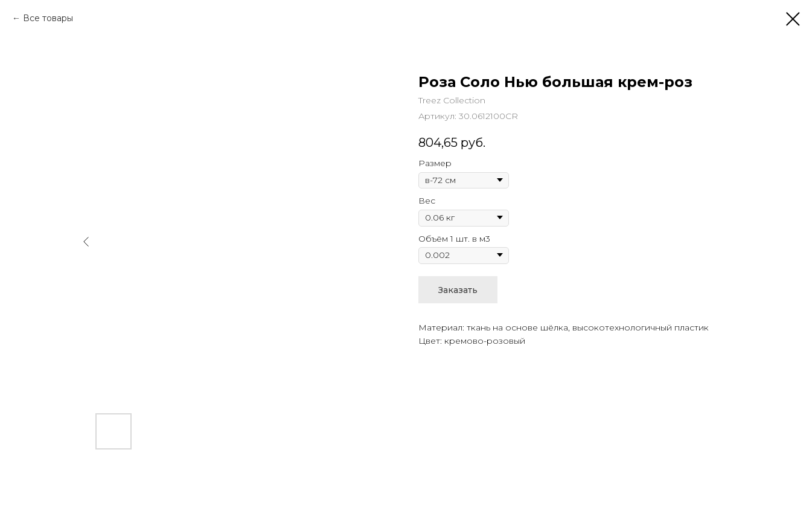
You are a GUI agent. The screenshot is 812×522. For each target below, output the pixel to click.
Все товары (48, 18)
